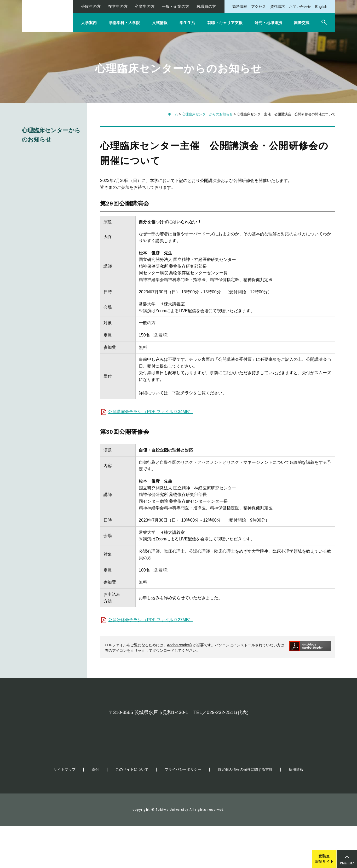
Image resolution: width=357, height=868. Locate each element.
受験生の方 (91, 6)
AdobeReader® (180, 645)
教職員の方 (206, 6)
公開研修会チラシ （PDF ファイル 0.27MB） (151, 620)
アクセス (258, 7)
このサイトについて (132, 812)
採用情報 (296, 812)
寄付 (95, 812)
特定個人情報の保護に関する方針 (245, 812)
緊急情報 (240, 7)
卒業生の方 (145, 6)
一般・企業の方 (175, 6)
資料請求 (278, 7)
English (321, 7)
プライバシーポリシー (183, 812)
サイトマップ (65, 812)
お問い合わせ (300, 7)
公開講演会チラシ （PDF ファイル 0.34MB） (151, 412)
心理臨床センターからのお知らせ (207, 114)
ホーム (173, 114)
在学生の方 (118, 6)
